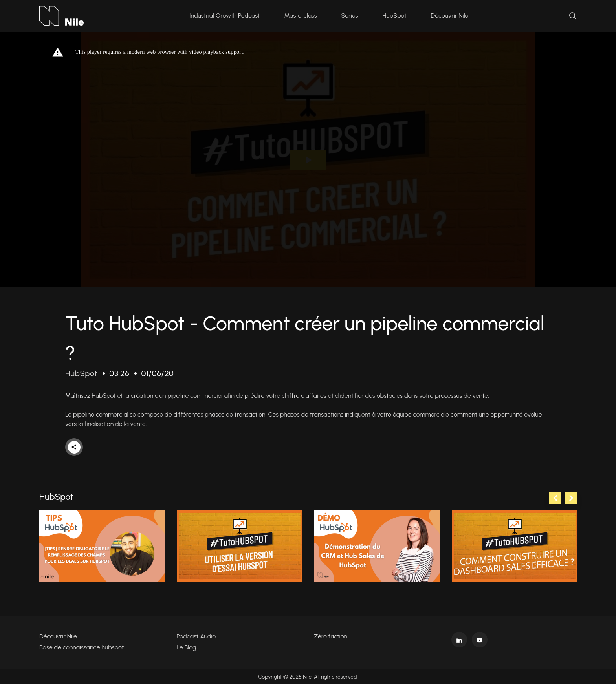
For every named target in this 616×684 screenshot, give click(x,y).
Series (350, 16)
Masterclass (301, 16)
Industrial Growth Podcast (225, 16)
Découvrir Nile (450, 16)
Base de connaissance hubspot (82, 647)
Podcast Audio (196, 636)
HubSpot (394, 16)
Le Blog (187, 647)
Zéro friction (331, 636)
